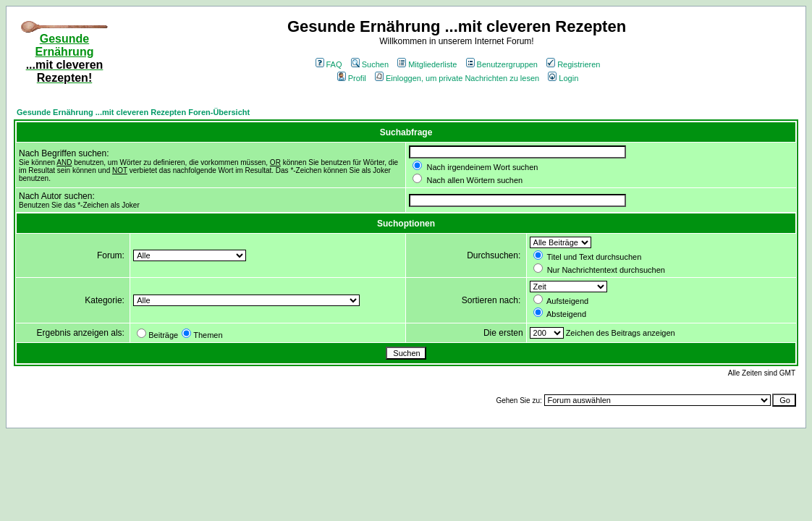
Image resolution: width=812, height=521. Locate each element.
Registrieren (573, 64)
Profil (352, 78)
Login (563, 78)
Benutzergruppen (502, 64)
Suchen (370, 64)
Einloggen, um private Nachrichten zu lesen (457, 78)
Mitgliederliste (427, 64)
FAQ (329, 64)
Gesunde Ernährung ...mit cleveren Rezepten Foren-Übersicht (133, 112)
